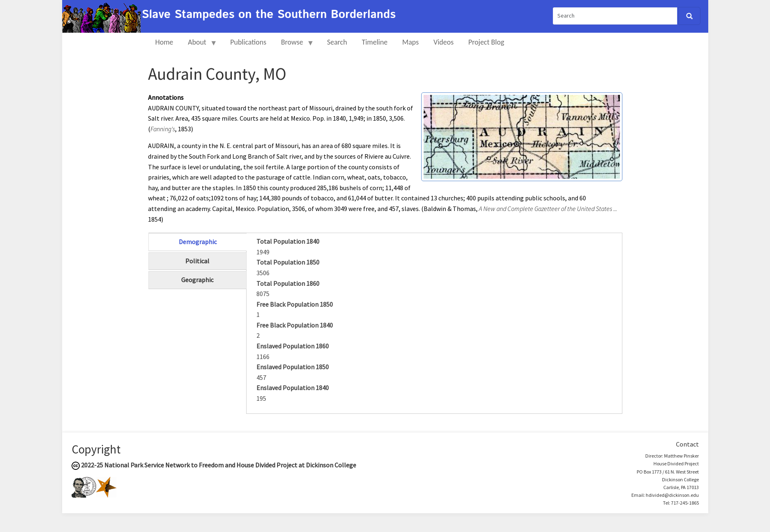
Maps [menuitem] (411, 42)
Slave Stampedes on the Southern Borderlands (269, 15)
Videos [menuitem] (443, 42)
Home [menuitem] (164, 42)
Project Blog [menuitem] (486, 42)
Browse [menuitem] (294, 46)
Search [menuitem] (337, 42)
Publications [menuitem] (248, 42)
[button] (522, 136)
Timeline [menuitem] (375, 42)
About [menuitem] (199, 46)
